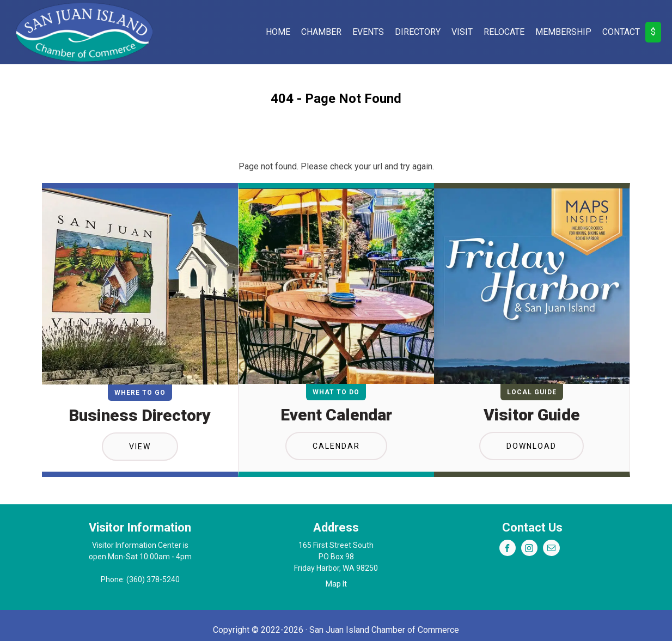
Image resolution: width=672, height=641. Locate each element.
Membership (563, 32)
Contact (621, 32)
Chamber (321, 32)
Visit (462, 32)
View (140, 447)
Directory (418, 32)
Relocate (504, 32)
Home (278, 32)
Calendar (336, 446)
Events (368, 32)
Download (532, 446)
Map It (336, 584)
